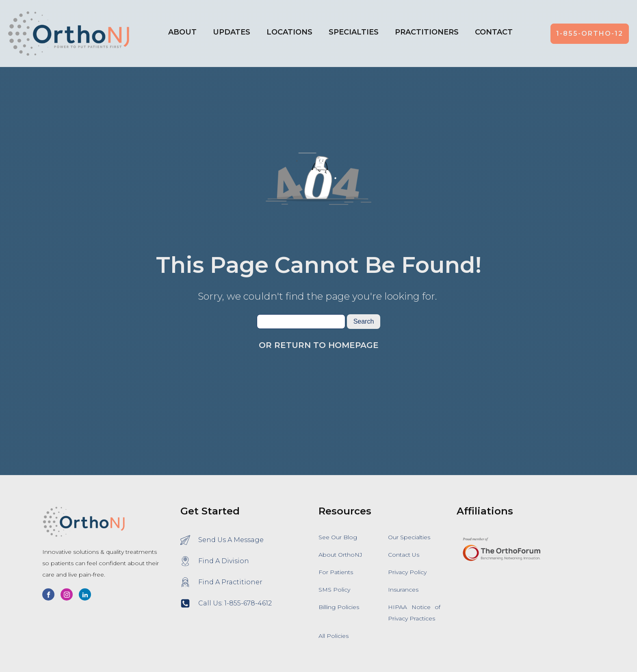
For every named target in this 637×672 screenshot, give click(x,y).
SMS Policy (334, 590)
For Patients (336, 572)
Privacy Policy (407, 572)
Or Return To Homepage (319, 345)
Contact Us (404, 555)
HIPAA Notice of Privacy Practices (414, 613)
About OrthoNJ (340, 555)
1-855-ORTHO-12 (590, 33)
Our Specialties (409, 537)
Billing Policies (339, 607)
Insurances (403, 590)
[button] (289, 34)
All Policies (334, 636)
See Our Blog (338, 537)
